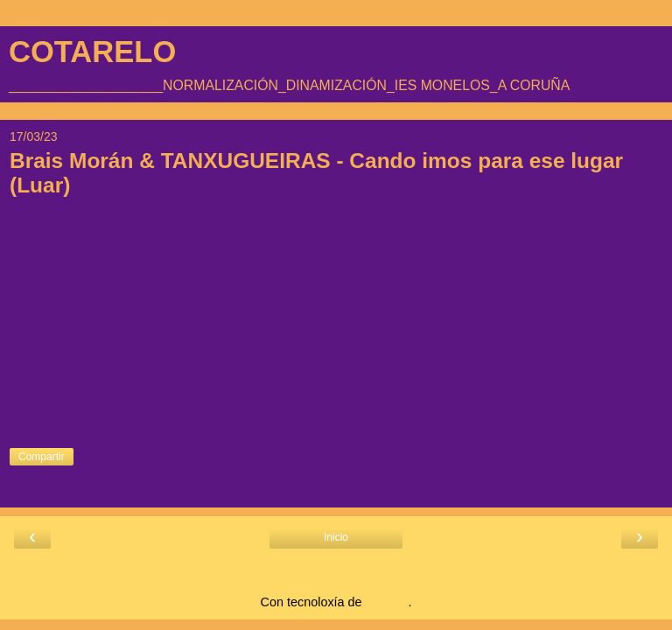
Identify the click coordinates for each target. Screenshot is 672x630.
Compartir (42, 457)
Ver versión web (336, 570)
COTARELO (92, 52)
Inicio (336, 537)
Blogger (387, 602)
